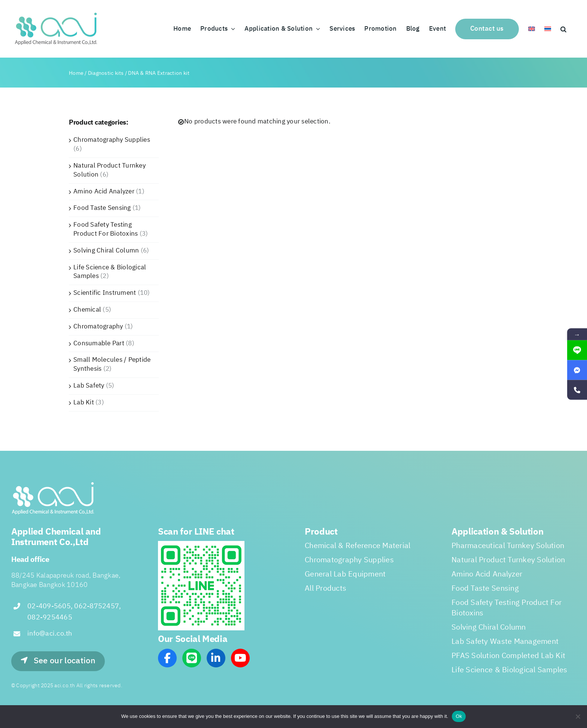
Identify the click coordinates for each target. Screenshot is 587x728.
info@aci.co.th (50, 634)
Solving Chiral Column (106, 251)
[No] (578, 716)
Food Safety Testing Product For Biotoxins (106, 229)
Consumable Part (99, 343)
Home (76, 73)
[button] (563, 29)
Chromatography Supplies (112, 140)
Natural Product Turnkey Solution (110, 170)
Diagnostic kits (106, 73)
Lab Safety (89, 386)
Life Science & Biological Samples (110, 272)
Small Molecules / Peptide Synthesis (112, 364)
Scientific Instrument (105, 293)
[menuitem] (532, 29)
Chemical (87, 310)
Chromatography (98, 327)
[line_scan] (201, 544)
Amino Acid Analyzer (104, 192)
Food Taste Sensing (102, 208)
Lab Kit (84, 403)
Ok (459, 716)
